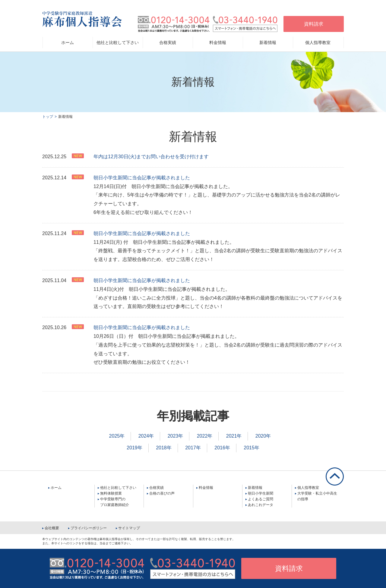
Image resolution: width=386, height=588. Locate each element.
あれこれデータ (261, 505)
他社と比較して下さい (118, 488)
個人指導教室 (308, 488)
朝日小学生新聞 (261, 493)
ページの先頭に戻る (335, 476)
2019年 (134, 448)
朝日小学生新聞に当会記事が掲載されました (142, 178)
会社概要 (52, 528)
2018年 (164, 448)
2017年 (193, 448)
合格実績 (157, 488)
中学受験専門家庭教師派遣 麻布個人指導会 (82, 19)
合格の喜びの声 (162, 493)
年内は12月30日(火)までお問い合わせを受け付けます (151, 157)
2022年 (205, 436)
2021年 (234, 436)
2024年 (146, 436)
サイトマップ (129, 528)
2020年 (263, 436)
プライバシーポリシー (89, 528)
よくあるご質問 (261, 499)
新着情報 (255, 488)
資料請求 (314, 24)
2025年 (117, 436)
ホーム (68, 42)
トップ (48, 117)
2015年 (252, 448)
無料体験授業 (111, 493)
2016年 (222, 448)
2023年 (176, 436)
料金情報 (218, 42)
